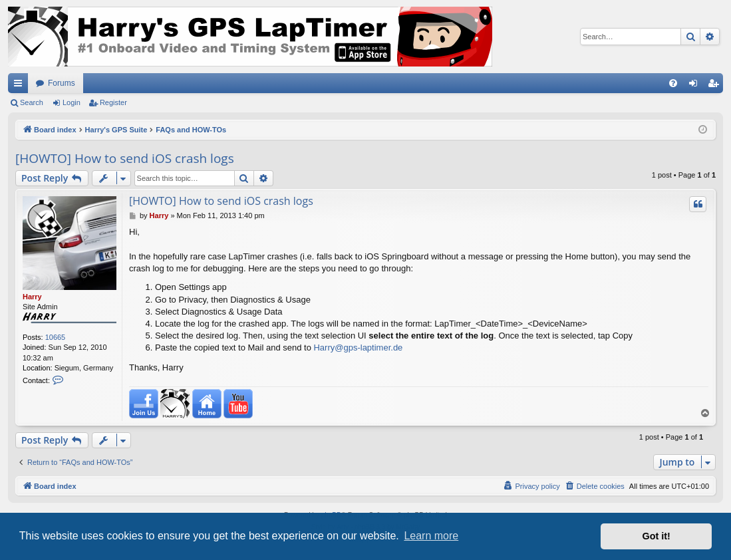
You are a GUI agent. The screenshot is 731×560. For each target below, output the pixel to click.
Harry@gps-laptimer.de (358, 348)
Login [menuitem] (696, 86)
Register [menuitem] (716, 86)
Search (32, 102)
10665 (56, 337)
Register (113, 102)
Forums (62, 83)
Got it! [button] (657, 536)
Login (72, 102)
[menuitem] (673, 83)
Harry (32, 297)
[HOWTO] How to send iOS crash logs (125, 158)
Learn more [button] (431, 536)
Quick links (21, 86)
